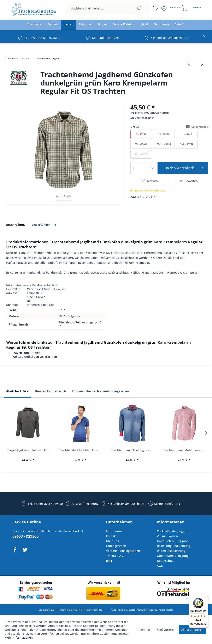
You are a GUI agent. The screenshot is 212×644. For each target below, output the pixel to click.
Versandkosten (145, 118)
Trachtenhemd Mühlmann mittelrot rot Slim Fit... (185, 450)
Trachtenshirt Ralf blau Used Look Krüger (81, 450)
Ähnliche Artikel (18, 391)
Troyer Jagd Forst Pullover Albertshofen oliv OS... (29, 450)
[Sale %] (179, 24)
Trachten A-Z (115, 556)
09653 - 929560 (25, 536)
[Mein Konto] (172, 8)
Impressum (114, 531)
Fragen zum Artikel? (23, 353)
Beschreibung (16, 225)
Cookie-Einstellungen (172, 531)
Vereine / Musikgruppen (123, 551)
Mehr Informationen (19, 637)
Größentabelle (197, 127)
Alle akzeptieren (192, 630)
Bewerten (189, 181)
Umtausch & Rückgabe (173, 541)
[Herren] (68, 24)
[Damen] (53, 24)
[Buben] (102, 24)
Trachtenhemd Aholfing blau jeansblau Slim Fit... (133, 450)
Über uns (112, 541)
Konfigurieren (166, 630)
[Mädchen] (86, 24)
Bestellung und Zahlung (174, 546)
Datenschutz (166, 561)
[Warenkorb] (192, 8)
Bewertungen (44, 225)
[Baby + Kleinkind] (125, 24)
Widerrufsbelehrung (171, 551)
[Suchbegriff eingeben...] (108, 8)
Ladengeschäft (116, 546)
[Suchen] (140, 8)
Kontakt (111, 536)
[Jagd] (145, 24)
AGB (160, 566)
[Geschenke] (161, 24)
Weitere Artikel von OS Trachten (32, 357)
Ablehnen (143, 630)
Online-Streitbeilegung (173, 556)
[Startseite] (35, 24)
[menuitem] (108, 8)
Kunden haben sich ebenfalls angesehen (100, 391)
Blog (109, 561)
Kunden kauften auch (51, 391)
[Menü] (205, 598)
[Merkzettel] (156, 8)
